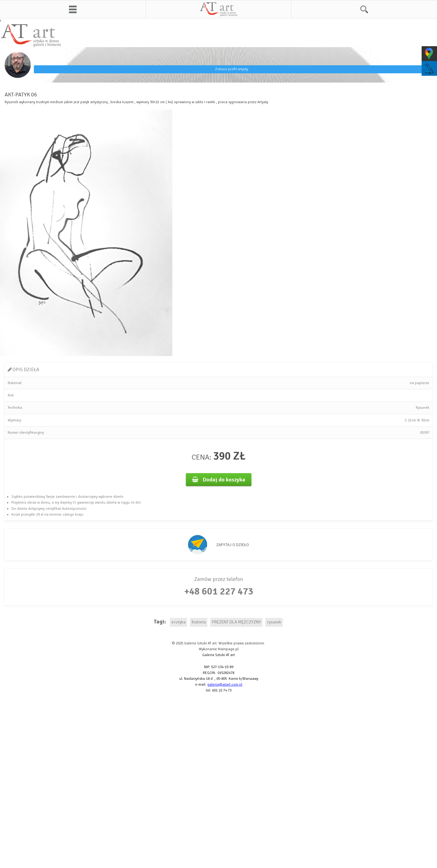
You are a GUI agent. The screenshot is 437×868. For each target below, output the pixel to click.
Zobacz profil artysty (232, 69)
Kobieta (199, 622)
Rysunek (423, 408)
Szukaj (364, 9)
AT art (218, 9)
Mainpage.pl (228, 649)
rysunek (274, 622)
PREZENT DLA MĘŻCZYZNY (236, 622)
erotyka (178, 622)
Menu (73, 9)
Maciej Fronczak (53, 59)
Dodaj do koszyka (219, 480)
